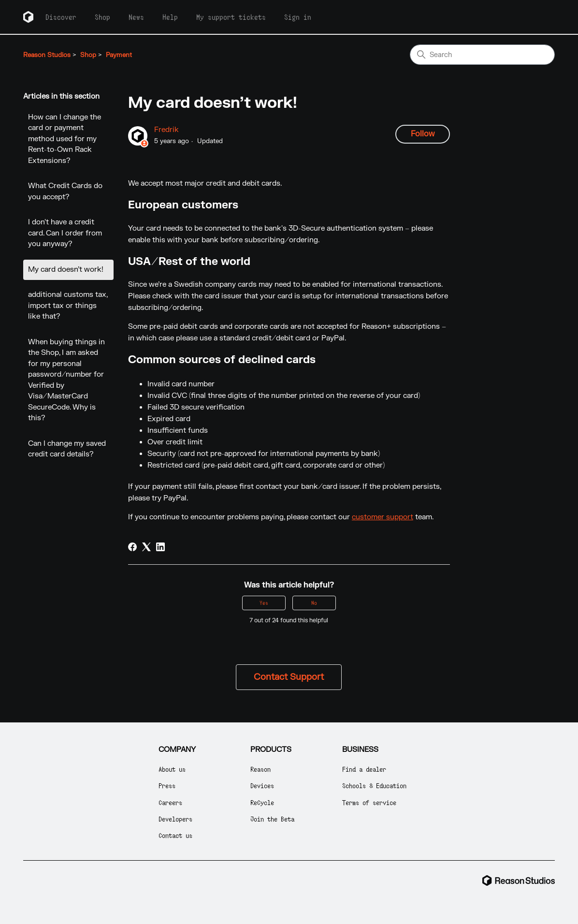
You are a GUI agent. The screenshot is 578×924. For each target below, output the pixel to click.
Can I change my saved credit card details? (67, 449)
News (136, 17)
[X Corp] (146, 547)
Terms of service (369, 802)
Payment (119, 55)
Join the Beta (272, 819)
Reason (260, 769)
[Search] (482, 55)
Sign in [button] (298, 17)
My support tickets (231, 17)
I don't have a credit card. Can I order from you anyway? (65, 233)
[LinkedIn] (160, 547)
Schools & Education (374, 785)
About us (172, 769)
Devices (262, 785)
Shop (102, 17)
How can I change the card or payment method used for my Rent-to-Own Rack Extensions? (65, 139)
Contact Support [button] (289, 677)
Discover (61, 17)
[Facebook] (132, 547)
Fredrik (166, 130)
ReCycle (262, 802)
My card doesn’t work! (66, 270)
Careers (170, 802)
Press (167, 785)
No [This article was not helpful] (314, 603)
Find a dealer (364, 769)
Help (170, 17)
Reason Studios (47, 55)
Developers (175, 819)
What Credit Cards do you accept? (65, 191)
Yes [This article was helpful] (264, 603)
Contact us (175, 835)
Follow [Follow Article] (423, 134)
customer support (383, 517)
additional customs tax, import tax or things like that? (68, 306)
